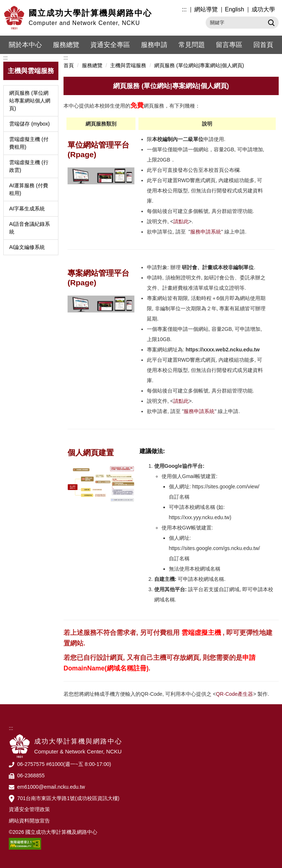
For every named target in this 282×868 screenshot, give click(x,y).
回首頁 (263, 45)
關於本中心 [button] (25, 45)
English (235, 9)
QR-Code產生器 (234, 694)
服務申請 (154, 45)
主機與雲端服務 (128, 65)
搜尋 (270, 22)
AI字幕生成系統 (27, 209)
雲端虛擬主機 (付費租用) (29, 143)
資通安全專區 (110, 45)
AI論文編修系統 (27, 247)
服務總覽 (66, 45)
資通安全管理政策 (29, 809)
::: (184, 9)
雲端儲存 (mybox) (29, 124)
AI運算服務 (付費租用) (29, 189)
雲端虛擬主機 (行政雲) (29, 166)
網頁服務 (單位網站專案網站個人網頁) (30, 101)
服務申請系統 (206, 232)
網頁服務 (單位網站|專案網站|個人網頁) (199, 65)
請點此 (181, 221)
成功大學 (263, 9)
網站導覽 (206, 9)
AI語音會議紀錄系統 (30, 228)
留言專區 (229, 45)
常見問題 (192, 45)
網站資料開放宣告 (29, 821)
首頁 (69, 65)
